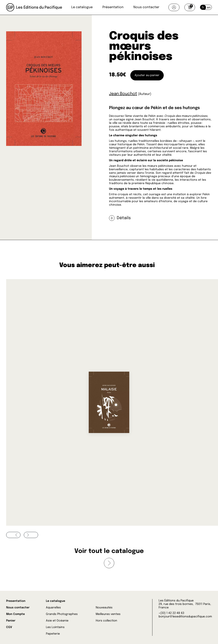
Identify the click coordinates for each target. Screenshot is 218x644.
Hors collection (106, 621)
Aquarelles (53, 608)
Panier (11, 621)
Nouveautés (104, 608)
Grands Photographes (62, 614)
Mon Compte (15, 614)
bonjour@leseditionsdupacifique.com (185, 617)
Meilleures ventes (108, 614)
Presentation (16, 601)
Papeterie (53, 634)
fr (203, 8)
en (209, 8)
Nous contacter (146, 7)
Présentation (113, 7)
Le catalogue (82, 7)
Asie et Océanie (57, 621)
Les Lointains (55, 627)
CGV (9, 627)
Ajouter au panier (147, 75)
